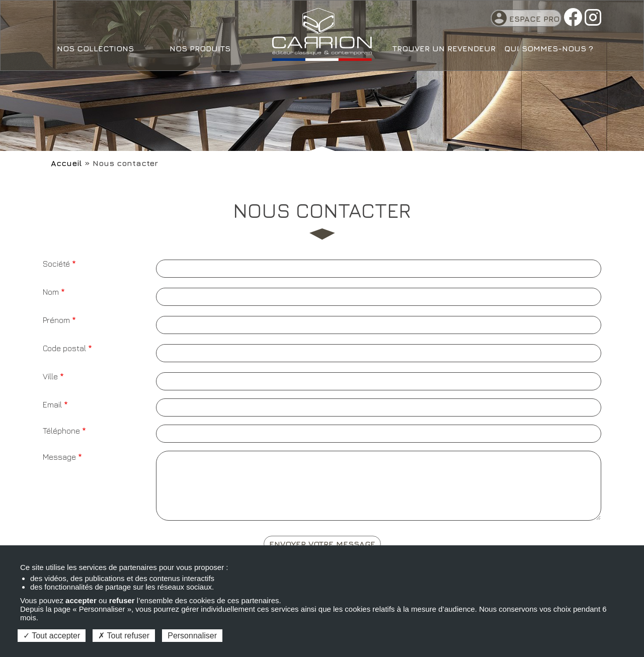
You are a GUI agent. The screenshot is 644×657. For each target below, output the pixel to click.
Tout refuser (124, 636)
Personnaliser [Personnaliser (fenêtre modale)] (192, 636)
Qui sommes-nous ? (549, 48)
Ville (50, 376)
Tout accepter (52, 636)
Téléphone (61, 431)
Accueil (66, 163)
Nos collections (95, 48)
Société (56, 264)
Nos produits (200, 48)
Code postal (64, 348)
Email (52, 404)
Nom (51, 292)
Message (59, 457)
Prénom (56, 320)
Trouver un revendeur (444, 48)
